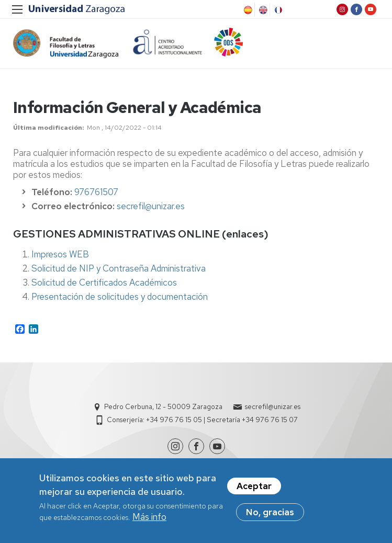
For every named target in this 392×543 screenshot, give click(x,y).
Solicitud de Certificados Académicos (104, 282)
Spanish (247, 10)
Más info (149, 519)
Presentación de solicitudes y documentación (120, 297)
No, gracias (270, 515)
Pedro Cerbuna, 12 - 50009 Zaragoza (163, 407)
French (277, 10)
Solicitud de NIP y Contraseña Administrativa (119, 268)
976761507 (96, 192)
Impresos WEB (60, 254)
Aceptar (254, 489)
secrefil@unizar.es (151, 206)
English (262, 10)
